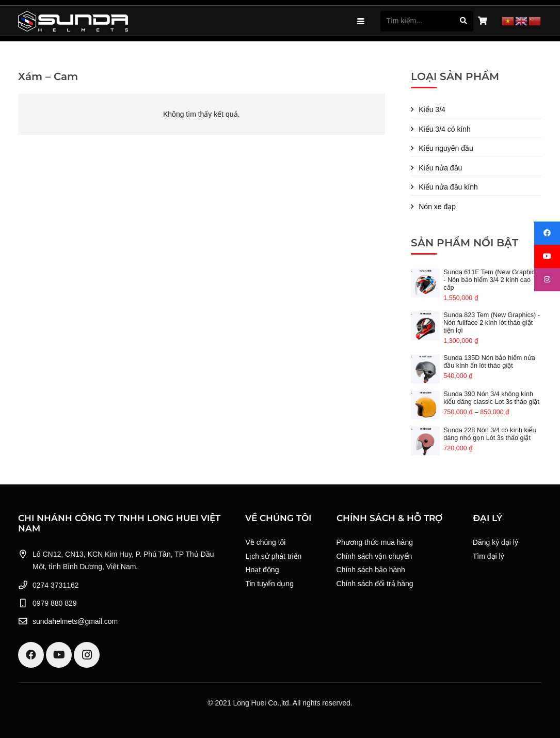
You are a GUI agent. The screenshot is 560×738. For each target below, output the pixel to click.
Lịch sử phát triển (273, 556)
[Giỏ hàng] (482, 21)
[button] (361, 21)
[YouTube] (59, 655)
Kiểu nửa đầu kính (448, 187)
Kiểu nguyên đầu (446, 148)
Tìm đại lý (489, 556)
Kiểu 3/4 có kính (445, 129)
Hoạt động (262, 570)
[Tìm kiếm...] (427, 21)
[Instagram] (87, 655)
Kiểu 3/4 (432, 109)
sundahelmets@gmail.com (75, 621)
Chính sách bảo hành (371, 570)
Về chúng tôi (265, 542)
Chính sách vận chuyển (374, 556)
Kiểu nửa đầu (440, 168)
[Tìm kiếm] (463, 21)
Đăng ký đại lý (495, 542)
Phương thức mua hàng (375, 542)
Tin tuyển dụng (269, 584)
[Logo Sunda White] (73, 21)
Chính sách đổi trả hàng (375, 584)
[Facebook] (31, 655)
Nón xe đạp (437, 207)
